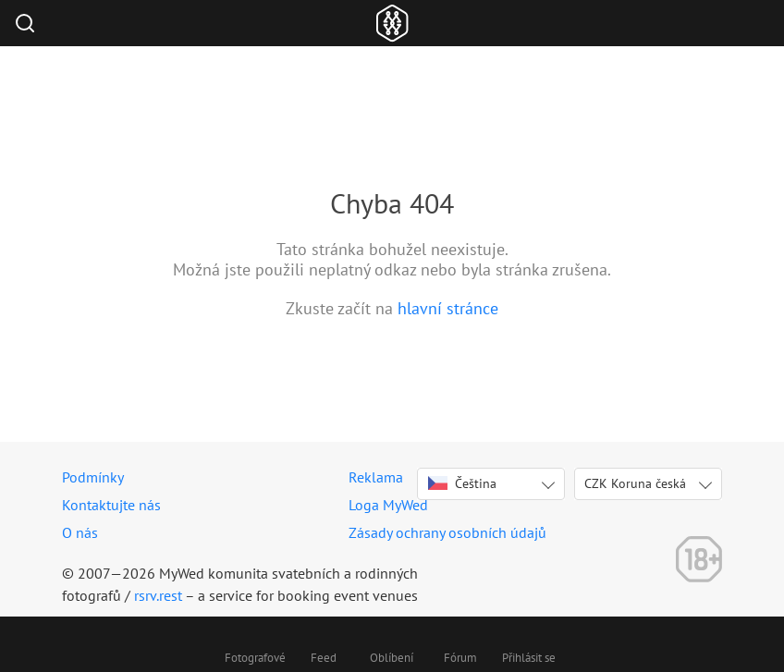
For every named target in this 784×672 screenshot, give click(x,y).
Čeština (462, 483)
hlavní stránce (448, 308)
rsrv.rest (158, 595)
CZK (635, 483)
